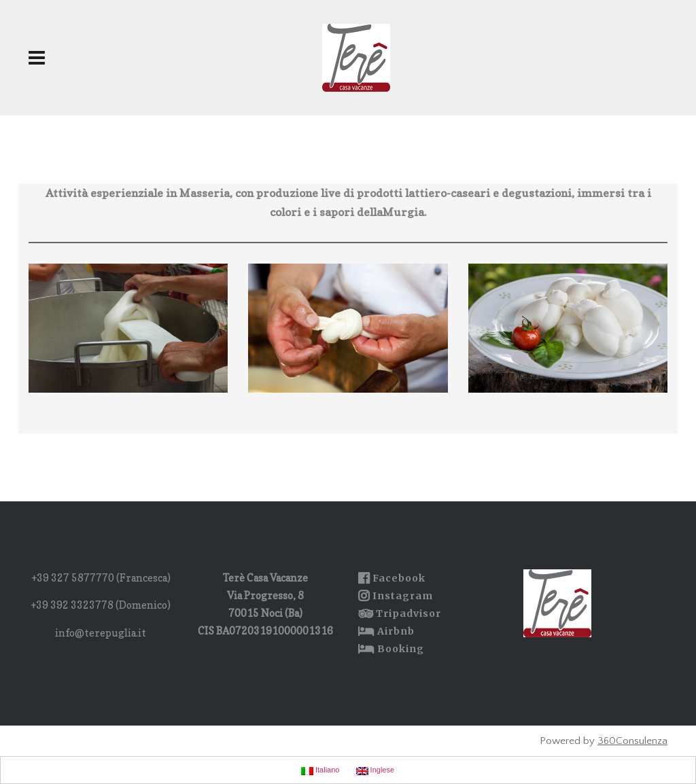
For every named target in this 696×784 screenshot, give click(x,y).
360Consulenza (632, 741)
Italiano (320, 770)
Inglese (376, 770)
